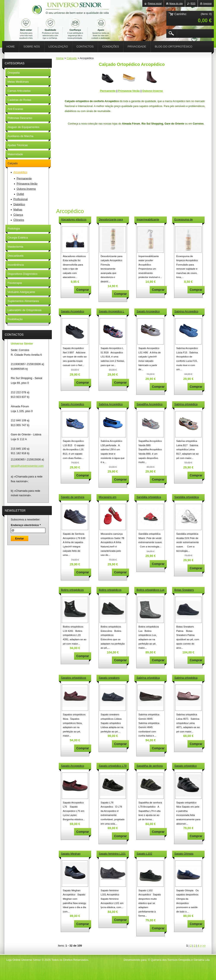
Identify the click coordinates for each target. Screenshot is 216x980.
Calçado (72, 58)
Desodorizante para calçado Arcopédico (111, 220)
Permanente (108, 91)
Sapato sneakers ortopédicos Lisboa (110, 678)
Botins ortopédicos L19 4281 (72, 590)
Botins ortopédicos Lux (150, 590)
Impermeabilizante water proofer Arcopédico (148, 220)
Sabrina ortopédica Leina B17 (186, 405)
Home (60, 58)
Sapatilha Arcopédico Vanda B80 (149, 405)
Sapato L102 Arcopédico (144, 854)
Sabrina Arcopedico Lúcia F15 (186, 312)
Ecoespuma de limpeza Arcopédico (186, 220)
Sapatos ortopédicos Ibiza (74, 678)
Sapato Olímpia (184, 854)
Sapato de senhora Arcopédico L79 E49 (73, 497)
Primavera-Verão (129, 91)
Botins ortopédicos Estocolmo (110, 590)
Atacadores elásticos (74, 219)
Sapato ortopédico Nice (186, 766)
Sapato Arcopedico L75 (72, 766)
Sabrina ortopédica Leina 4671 (186, 678)
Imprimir (207, 3)
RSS (193, 3)
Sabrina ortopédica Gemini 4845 (148, 678)
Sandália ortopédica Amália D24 (187, 497)
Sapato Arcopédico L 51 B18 (111, 312)
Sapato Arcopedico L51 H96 (148, 312)
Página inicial (155, 3)
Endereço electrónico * (26, 525)
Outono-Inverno (152, 91)
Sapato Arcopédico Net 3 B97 (72, 312)
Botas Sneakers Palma (184, 590)
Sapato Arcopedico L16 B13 (72, 405)
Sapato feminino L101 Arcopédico (112, 854)
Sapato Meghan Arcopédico (71, 854)
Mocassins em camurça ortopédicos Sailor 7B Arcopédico (112, 497)
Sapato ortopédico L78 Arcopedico (113, 766)
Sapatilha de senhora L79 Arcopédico (150, 766)
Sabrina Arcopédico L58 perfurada (111, 405)
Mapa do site (176, 3)
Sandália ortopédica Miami (149, 497)
